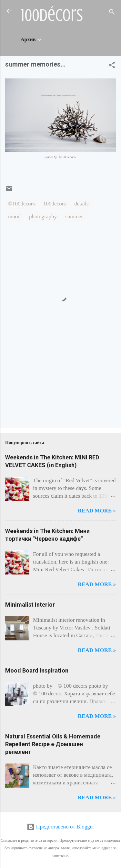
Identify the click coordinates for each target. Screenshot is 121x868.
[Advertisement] (25, 396)
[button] (112, 66)
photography (43, 217)
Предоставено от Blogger (60, 827)
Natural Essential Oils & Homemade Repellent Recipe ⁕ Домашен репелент (53, 744)
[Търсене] (112, 13)
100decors (55, 204)
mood (14, 217)
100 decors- (68, 157)
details (81, 204)
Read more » (97, 511)
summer (74, 217)
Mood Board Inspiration (37, 670)
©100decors (21, 204)
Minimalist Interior (30, 605)
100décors (52, 15)
